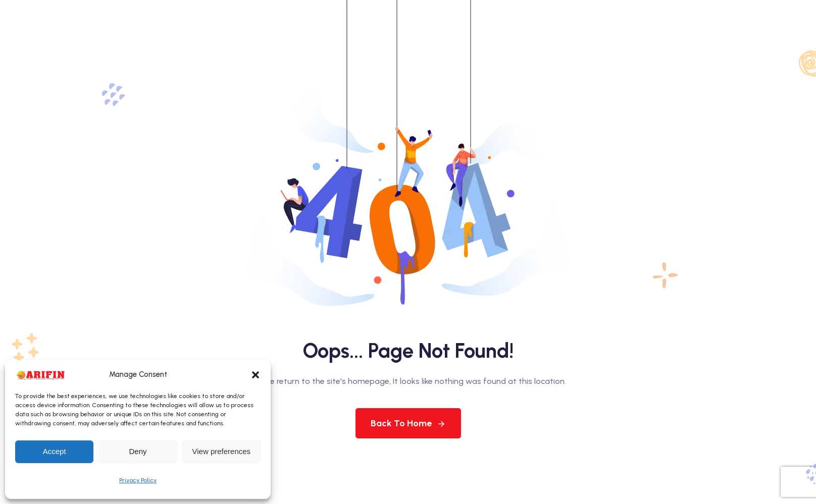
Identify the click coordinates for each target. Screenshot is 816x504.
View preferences (222, 451)
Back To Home (408, 423)
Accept (55, 451)
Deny (138, 451)
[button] (256, 375)
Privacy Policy (138, 480)
